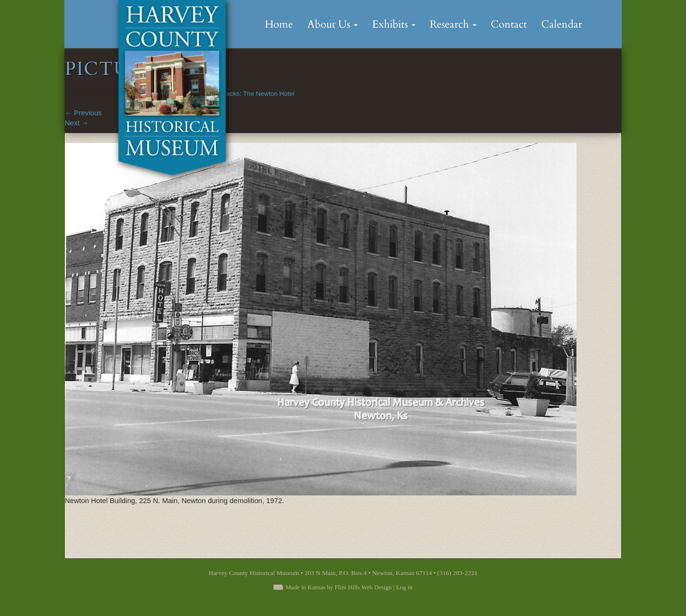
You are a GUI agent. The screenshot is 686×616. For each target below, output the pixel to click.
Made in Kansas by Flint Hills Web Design (338, 587)
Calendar (562, 24)
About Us (333, 24)
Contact (509, 24)
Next (77, 123)
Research (453, 24)
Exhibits (394, 24)
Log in (404, 587)
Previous (83, 113)
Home (279, 24)
